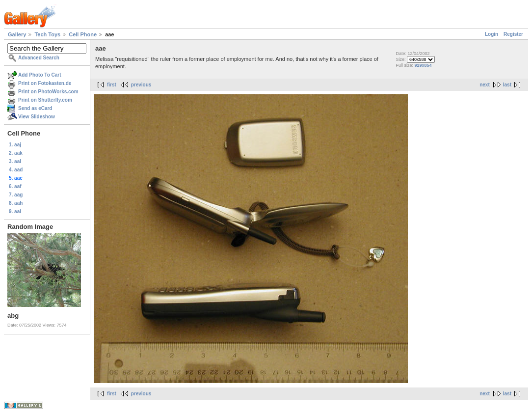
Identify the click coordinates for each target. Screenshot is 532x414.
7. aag (16, 195)
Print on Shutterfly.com (45, 100)
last (507, 85)
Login (492, 34)
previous (141, 85)
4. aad (16, 170)
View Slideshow (37, 117)
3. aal (15, 161)
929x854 (423, 65)
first (112, 85)
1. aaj (15, 145)
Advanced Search (39, 58)
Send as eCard (35, 108)
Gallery (17, 34)
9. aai (15, 211)
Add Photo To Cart (40, 75)
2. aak (16, 153)
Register (513, 34)
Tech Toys (47, 34)
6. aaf (15, 186)
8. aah (16, 203)
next (485, 85)
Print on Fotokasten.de (45, 83)
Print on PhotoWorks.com (48, 92)
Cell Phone (83, 34)
